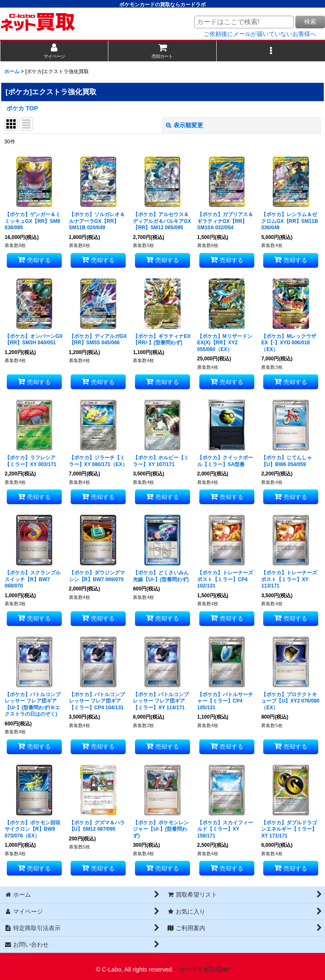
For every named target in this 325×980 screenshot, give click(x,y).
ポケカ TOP (22, 108)
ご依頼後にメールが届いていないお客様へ (260, 34)
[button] (271, 51)
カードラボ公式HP (204, 969)
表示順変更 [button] (185, 125)
